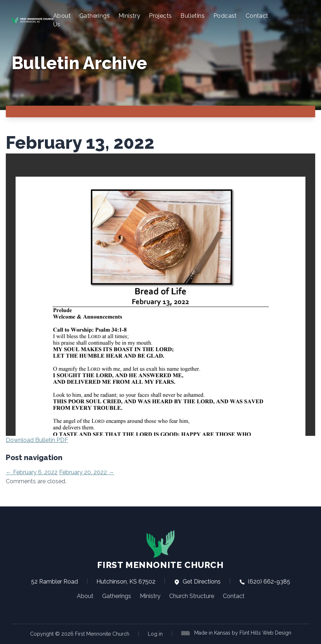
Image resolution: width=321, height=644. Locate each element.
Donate (293, 20)
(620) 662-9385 (265, 582)
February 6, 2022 (32, 472)
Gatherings (95, 16)
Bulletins (193, 16)
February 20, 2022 (87, 472)
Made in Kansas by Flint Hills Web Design (243, 633)
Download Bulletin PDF (37, 440)
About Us (62, 20)
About (85, 596)
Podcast (225, 16)
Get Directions (197, 582)
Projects (160, 16)
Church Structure (192, 596)
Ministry (129, 16)
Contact (257, 16)
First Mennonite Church (160, 550)
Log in (155, 634)
